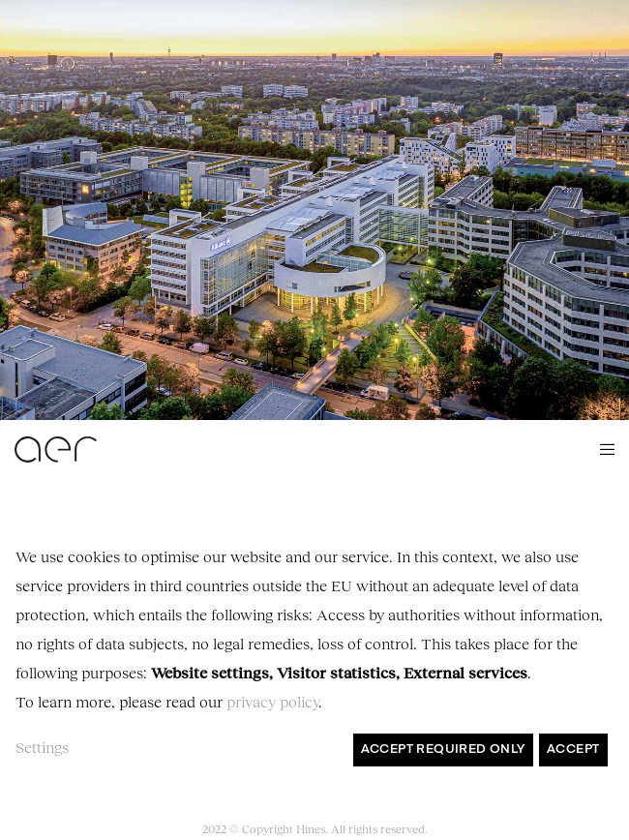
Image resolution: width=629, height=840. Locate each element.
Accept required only (443, 750)
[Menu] (601, 449)
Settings (42, 747)
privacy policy (272, 701)
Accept (573, 750)
